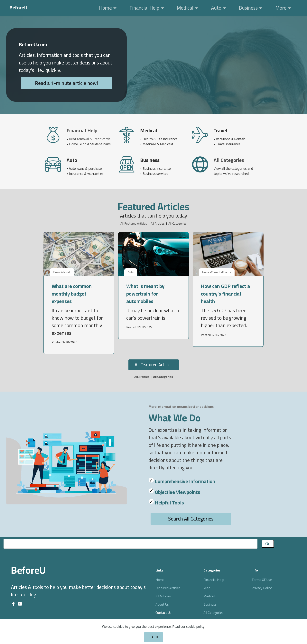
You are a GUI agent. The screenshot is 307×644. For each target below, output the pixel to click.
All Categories (177, 223)
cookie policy (195, 632)
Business (248, 8)
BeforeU (18, 8)
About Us (162, 604)
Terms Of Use (262, 580)
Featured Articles (168, 588)
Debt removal (79, 139)
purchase (95, 168)
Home (105, 8)
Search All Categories (191, 519)
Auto (216, 8)
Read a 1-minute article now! (66, 83)
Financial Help (144, 8)
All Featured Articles (134, 223)
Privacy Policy (262, 588)
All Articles (158, 223)
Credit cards (102, 139)
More (281, 8)
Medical (185, 8)
